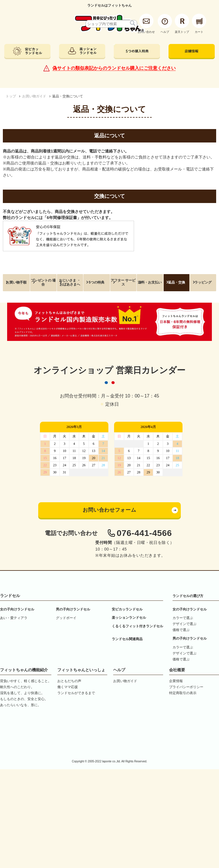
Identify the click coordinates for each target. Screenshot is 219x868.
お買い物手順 (16, 282)
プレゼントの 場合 (43, 282)
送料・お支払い (150, 282)
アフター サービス (123, 282)
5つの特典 (97, 282)
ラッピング (203, 282)
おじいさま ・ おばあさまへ (70, 282)
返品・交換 (177, 282)
